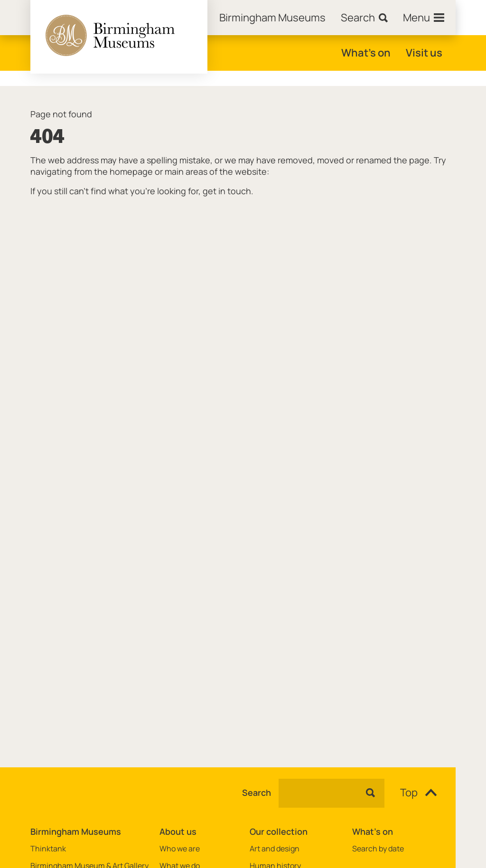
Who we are (180, 849)
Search (257, 793)
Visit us (424, 53)
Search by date (378, 849)
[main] (243, 411)
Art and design (275, 849)
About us (178, 831)
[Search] (364, 18)
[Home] (272, 18)
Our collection (279, 831)
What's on (366, 53)
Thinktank (48, 849)
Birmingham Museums (76, 831)
